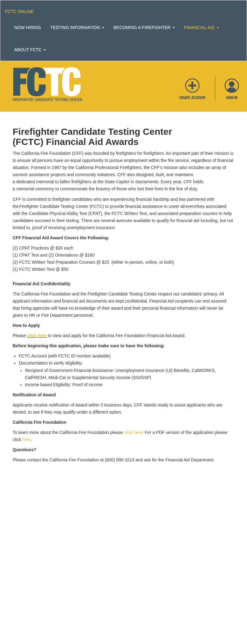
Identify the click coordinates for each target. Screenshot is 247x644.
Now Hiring (28, 27)
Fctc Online (19, 11)
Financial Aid (202, 27)
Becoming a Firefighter (144, 27)
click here (37, 336)
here (26, 440)
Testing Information (77, 27)
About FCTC (30, 50)
